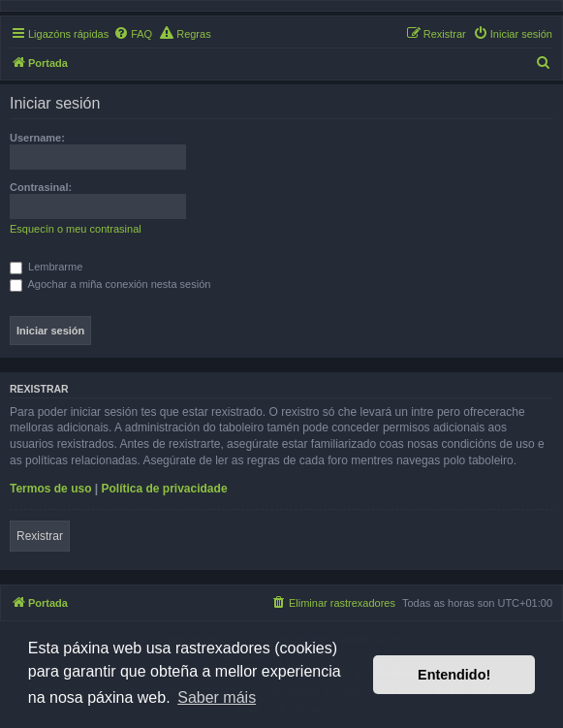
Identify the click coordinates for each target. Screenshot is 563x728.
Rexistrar (40, 536)
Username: (37, 138)
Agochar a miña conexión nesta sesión (110, 284)
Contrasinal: (41, 187)
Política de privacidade (165, 489)
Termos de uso (50, 489)
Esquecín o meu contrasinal (76, 229)
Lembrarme (46, 267)
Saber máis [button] (217, 697)
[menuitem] (133, 34)
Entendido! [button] (454, 675)
